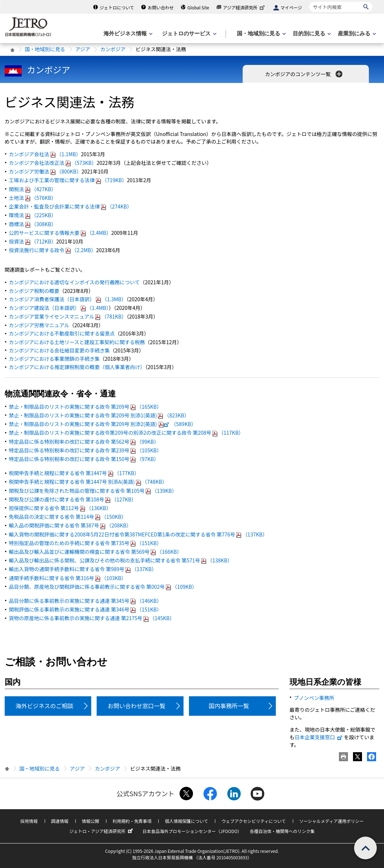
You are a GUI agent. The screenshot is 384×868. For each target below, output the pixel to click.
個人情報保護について (186, 821)
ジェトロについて (117, 7)
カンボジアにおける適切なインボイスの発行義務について (74, 282)
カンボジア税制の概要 (34, 291)
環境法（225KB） (33, 215)
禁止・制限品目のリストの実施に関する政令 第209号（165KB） (85, 407)
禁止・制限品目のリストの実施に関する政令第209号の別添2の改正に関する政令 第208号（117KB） (126, 433)
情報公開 (91, 821)
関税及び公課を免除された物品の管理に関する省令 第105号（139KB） (93, 491)
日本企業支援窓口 (319, 737)
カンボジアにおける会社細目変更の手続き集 (59, 350)
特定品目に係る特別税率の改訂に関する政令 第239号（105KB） (85, 450)
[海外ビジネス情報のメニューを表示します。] (127, 34)
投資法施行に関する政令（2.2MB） (53, 250)
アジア (83, 49)
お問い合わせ (161, 7)
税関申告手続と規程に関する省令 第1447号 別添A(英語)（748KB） (88, 482)
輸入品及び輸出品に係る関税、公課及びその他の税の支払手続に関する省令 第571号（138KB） (121, 560)
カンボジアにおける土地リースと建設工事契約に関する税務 (77, 342)
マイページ (291, 7)
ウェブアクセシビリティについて (253, 821)
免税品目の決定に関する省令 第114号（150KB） (68, 517)
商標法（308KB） (33, 224)
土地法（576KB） (33, 198)
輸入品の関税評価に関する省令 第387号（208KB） (70, 525)
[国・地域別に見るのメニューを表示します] (261, 34)
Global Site (198, 7)
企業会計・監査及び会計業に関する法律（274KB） (71, 206)
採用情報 (29, 821)
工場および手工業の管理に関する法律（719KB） (68, 180)
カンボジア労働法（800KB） (45, 171)
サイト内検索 (309, 2)
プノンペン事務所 (314, 698)
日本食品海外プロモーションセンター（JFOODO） (192, 831)
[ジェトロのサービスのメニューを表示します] (188, 34)
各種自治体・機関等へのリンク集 (282, 831)
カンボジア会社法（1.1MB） (45, 154)
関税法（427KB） (33, 189)
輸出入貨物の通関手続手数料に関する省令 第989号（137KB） (83, 569)
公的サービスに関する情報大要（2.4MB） (60, 233)
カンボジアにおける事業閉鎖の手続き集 (54, 359)
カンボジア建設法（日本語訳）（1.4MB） (59, 308)
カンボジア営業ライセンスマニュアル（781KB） (68, 316)
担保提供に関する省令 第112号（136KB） (60, 508)
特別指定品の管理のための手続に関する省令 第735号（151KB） (85, 543)
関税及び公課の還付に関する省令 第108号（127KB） (73, 499)
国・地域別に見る (45, 49)
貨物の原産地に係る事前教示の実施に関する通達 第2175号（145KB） (92, 618)
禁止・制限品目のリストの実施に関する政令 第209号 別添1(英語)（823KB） (99, 415)
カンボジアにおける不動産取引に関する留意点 (62, 333)
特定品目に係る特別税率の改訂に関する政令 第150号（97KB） (84, 459)
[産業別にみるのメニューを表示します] (356, 34)
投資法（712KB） (33, 241)
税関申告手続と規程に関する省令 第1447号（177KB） (74, 473)
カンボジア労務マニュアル (39, 325)
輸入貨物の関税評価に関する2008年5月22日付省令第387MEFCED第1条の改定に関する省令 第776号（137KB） (138, 534)
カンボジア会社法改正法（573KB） (53, 163)
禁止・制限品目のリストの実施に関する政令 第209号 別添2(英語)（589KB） (103, 424)
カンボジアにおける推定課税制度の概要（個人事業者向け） (77, 367)
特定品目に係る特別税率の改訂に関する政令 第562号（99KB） (84, 442)
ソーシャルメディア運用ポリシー (332, 821)
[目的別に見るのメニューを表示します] (311, 34)
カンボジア (113, 49)
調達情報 (60, 821)
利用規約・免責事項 (132, 821)
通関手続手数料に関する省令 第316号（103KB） (68, 578)
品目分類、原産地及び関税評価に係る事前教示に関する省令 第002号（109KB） (103, 587)
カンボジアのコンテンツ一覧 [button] (304, 74)
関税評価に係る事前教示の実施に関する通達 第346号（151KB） (85, 609)
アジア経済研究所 (244, 7)
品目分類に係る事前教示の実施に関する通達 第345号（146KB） (85, 601)
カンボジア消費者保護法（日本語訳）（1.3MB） (68, 299)
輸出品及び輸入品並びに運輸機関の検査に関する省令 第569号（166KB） (96, 552)
